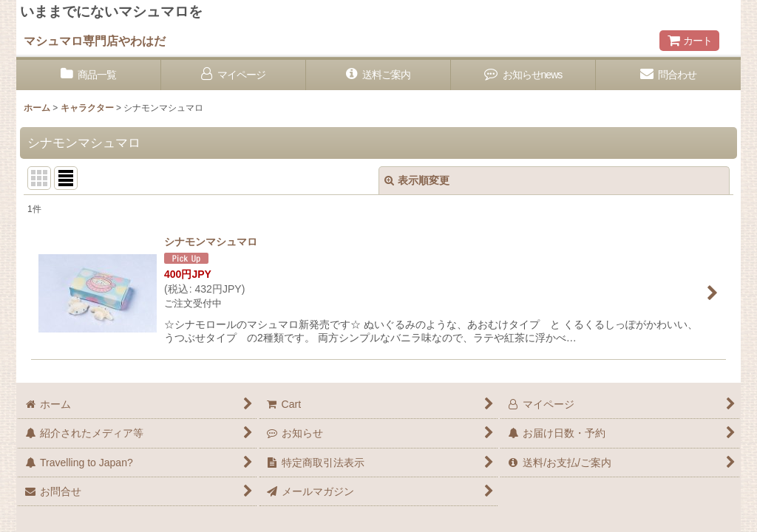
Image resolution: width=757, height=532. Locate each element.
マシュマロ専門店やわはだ (95, 41)
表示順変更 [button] (417, 180)
